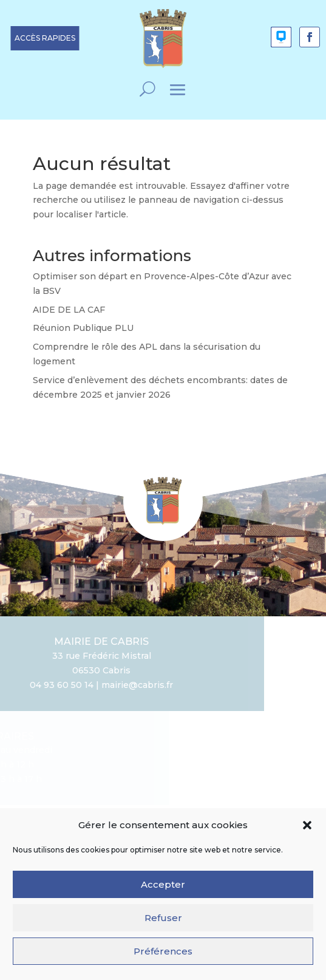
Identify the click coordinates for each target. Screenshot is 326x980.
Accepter (163, 890)
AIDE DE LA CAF (69, 310)
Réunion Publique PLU (83, 328)
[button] (307, 831)
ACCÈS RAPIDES (45, 38)
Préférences (163, 957)
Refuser (163, 923)
